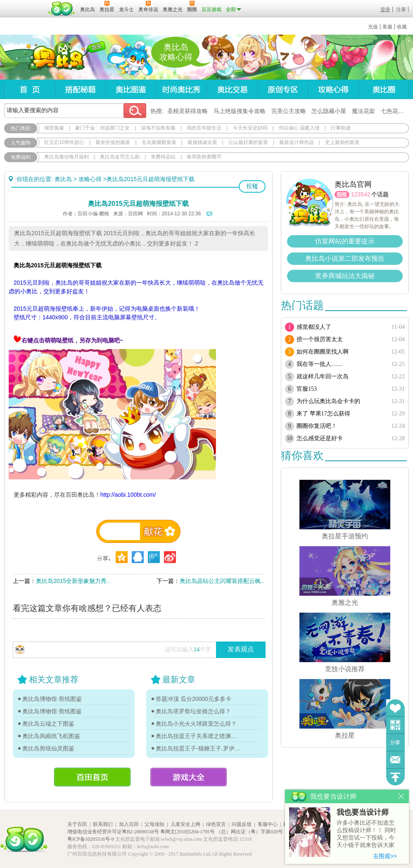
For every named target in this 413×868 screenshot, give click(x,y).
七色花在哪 (395, 111)
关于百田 (77, 824)
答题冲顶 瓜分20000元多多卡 (193, 699)
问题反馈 (395, 760)
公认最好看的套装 (248, 142)
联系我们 (103, 824)
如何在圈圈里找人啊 (323, 352)
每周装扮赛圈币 (204, 157)
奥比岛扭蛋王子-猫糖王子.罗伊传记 (198, 748)
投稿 (252, 186)
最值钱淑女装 (202, 142)
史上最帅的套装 (342, 142)
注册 (401, 9)
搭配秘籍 (80, 89)
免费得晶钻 (163, 157)
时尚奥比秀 (181, 89)
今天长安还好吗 (250, 128)
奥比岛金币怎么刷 (120, 157)
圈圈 (342, 195)
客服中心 (268, 824)
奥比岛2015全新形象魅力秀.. (73, 581)
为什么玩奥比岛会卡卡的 (328, 401)
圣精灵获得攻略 (188, 111)
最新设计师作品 (297, 142)
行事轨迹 (341, 128)
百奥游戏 (25, 4)
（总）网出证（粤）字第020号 (249, 832)
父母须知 (154, 824)
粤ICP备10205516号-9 (91, 839)
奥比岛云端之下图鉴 (48, 724)
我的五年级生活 (204, 128)
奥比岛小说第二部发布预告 (345, 258)
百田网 (62, 9)
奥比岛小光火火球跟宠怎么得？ (196, 724)
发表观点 (241, 649)
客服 (387, 27)
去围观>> (385, 856)
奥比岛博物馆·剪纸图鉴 (52, 699)
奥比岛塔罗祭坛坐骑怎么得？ (193, 711)
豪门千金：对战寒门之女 (102, 128)
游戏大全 (189, 777)
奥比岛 (56, 57)
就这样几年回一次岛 (323, 376)
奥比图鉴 (131, 89)
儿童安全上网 (185, 824)
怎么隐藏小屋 (329, 111)
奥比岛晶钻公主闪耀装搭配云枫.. (222, 581)
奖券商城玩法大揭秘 (345, 276)
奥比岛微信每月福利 (66, 157)
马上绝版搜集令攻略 (240, 111)
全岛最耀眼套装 (159, 142)
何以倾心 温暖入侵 (299, 128)
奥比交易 (232, 89)
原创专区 (282, 89)
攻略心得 (333, 89)
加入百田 (129, 824)
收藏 (402, 27)
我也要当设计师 (363, 812)
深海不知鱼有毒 (158, 128)
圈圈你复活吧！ (317, 426)
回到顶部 (395, 777)
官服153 (307, 389)
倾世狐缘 (54, 128)
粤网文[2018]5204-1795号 (188, 832)
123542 (361, 194)
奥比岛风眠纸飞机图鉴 (51, 736)
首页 (30, 89)
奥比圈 (384, 89)
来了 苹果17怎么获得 (323, 414)
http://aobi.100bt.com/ (128, 495)
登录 (385, 9)
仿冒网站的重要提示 (345, 241)
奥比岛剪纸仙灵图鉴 (48, 748)
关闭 (401, 796)
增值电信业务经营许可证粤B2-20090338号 (113, 832)
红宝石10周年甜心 (64, 142)
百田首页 (92, 777)
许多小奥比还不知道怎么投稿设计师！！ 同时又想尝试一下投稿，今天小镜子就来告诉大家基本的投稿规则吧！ (366, 834)
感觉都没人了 (314, 327)
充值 (373, 27)
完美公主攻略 (289, 111)
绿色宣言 (216, 824)
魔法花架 (363, 111)
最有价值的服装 (113, 142)
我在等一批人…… (320, 364)
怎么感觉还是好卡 (320, 438)
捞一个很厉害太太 (320, 339)
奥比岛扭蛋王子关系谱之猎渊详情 (198, 736)
